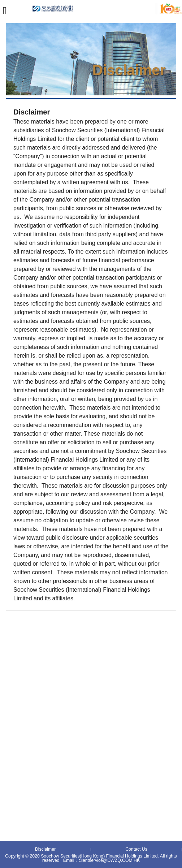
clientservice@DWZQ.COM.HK (109, 860)
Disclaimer (45, 850)
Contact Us (136, 850)
